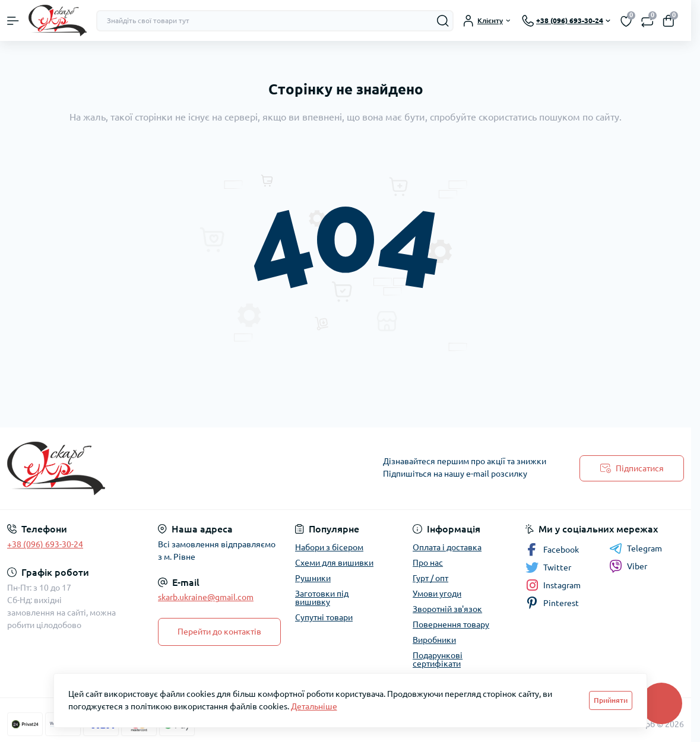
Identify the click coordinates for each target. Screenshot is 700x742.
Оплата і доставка (447, 547)
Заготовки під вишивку (322, 598)
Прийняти (611, 700)
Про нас (428, 563)
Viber (628, 566)
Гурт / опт (430, 578)
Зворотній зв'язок (447, 609)
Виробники (434, 640)
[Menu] (13, 21)
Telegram (636, 548)
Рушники (313, 578)
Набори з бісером (329, 547)
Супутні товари (324, 617)
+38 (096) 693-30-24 (45, 544)
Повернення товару (451, 624)
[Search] (443, 21)
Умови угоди (437, 594)
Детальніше (314, 706)
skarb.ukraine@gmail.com (206, 597)
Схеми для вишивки (334, 563)
